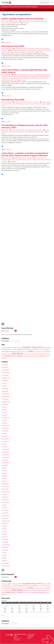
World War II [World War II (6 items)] (43, 356)
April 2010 (5, 561)
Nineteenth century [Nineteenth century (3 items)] (37, 352)
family (7, 76)
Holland (14, 76)
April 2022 (5, 412)
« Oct (3, 615)
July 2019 (4, 444)
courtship (44, 75)
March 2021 (5, 423)
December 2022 (6, 394)
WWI (19, 23)
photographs (16, 78)
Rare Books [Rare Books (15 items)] (17, 354)
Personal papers (45, 48)
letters (46, 21)
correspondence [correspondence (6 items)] (6, 349)
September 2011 (6, 521)
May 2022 (4, 410)
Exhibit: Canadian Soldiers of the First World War (23, 19)
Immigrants (22, 76)
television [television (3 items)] (49, 354)
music (7, 78)
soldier (29, 104)
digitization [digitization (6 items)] (21, 349)
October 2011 (5, 518)
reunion (21, 78)
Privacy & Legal (31, 636)
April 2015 (5, 473)
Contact (15, 637)
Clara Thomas (8, 132)
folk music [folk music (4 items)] (39, 349)
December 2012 (6, 502)
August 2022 (5, 404)
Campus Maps (17, 640)
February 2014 (5, 484)
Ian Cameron (22, 132)
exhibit (43, 21)
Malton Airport (47, 76)
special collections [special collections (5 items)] (42, 354)
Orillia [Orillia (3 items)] (45, 352)
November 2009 (6, 566)
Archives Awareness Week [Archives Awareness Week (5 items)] (14, 347)
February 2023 (5, 389)
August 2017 (5, 465)
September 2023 (6, 378)
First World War (47, 50)
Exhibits (13, 21)
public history (9, 23)
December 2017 (6, 455)
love (43, 76)
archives (23, 21)
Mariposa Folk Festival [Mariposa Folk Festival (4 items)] (19, 352)
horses (18, 76)
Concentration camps (46, 102)
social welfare (16, 52)
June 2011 (5, 529)
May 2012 (4, 505)
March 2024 (5, 367)
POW (17, 104)
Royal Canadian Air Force (40, 160)
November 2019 (6, 441)
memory (3, 23)
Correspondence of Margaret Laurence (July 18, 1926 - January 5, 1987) (25, 126)
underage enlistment (25, 52)
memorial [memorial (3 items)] (26, 352)
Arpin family (24, 75)
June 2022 (5, 407)
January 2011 (5, 542)
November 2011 (6, 516)
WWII (34, 52)
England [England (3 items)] (31, 349)
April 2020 (5, 434)
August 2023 (5, 381)
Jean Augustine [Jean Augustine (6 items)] (6, 351)
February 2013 (5, 500)
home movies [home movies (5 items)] (45, 349)
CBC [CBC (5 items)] (48, 347)
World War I (15, 23)
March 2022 (5, 415)
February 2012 (5, 510)
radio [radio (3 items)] (8, 354)
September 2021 (6, 418)
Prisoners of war (30, 160)
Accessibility (30, 637)
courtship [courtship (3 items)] (13, 349)
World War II (14, 80)
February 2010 (5, 563)
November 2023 (6, 373)
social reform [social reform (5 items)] (34, 354)
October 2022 (5, 399)
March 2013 (5, 497)
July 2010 (4, 553)
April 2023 (5, 386)
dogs (47, 75)
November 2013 (6, 486)
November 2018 (6, 449)
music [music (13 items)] (31, 351)
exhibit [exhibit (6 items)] (35, 349)
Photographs (4, 50)
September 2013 (6, 492)
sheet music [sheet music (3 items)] (28, 354)
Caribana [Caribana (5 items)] (45, 347)
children (31, 75)
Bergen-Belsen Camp (15, 50)
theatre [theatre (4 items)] (3, 356)
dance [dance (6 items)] (16, 349)
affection (16, 75)
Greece (10, 76)
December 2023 (6, 370)
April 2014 (5, 481)
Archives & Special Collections (21, 48)
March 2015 (5, 476)
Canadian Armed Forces (40, 158)
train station (39, 78)
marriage (3, 78)
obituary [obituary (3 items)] (42, 352)
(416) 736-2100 (17, 638)
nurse (14, 104)
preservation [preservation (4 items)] (4, 354)
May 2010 (4, 558)
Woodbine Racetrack (6, 80)
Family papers (35, 48)
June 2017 (5, 471)
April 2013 (5, 494)
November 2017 (6, 457)
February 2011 (5, 539)
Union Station (45, 78)
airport (19, 75)
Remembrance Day (22, 104)
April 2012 (5, 508)
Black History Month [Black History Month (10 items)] (35, 347)
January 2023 (5, 391)
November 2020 (6, 426)
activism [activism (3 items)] (3, 347)
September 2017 (6, 463)
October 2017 (5, 460)
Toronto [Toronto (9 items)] (8, 356)
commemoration (29, 21)
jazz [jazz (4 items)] (50, 349)
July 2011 (4, 526)
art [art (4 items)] (22, 347)
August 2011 (5, 524)
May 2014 (4, 479)
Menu (3, 10)
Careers (29, 638)
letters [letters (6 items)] (12, 351)
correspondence (37, 21)
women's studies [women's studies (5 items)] (30, 356)
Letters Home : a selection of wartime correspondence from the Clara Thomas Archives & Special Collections (25, 154)
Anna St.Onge (25, 23)
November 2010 (6, 545)
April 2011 (5, 534)
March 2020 (5, 436)
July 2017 (4, 468)
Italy (26, 76)
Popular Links (45, 2)
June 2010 (5, 555)
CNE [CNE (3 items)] (50, 347)
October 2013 (5, 489)
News (17, 21)
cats (28, 75)
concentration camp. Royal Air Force (28, 50)
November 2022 (6, 396)
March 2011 (5, 537)
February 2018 (5, 452)
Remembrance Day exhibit (13, 46)
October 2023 (5, 375)
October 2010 (5, 547)
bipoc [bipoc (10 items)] (25, 347)
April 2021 (5, 420)
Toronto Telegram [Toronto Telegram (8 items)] (17, 356)
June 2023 (5, 383)
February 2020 (5, 439)
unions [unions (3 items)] (24, 356)
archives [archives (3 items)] (6, 347)
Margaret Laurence (33, 132)
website (7, 335)
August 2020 (5, 431)
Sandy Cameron (41, 132)
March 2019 (5, 447)
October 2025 (5, 365)
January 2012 (5, 513)
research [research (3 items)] (24, 354)
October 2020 (5, 428)
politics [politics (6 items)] (48, 351)
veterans (32, 104)
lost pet (39, 76)
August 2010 (5, 550)
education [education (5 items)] (27, 349)
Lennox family (31, 76)
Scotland (25, 78)
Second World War (9, 52)
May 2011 (4, 531)
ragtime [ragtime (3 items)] (11, 354)
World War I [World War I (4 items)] (37, 356)
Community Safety (31, 634)
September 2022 (6, 402)
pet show (11, 78)
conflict (13, 160)
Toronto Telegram (32, 78)
